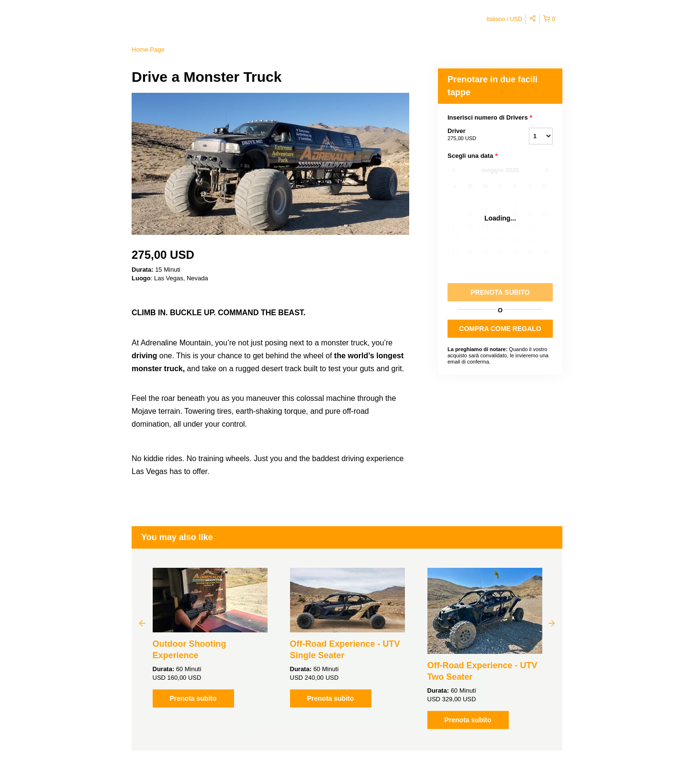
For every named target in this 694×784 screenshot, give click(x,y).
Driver (476, 135)
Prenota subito (193, 698)
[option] (210, 638)
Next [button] (552, 623)
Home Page (148, 50)
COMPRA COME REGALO (500, 329)
